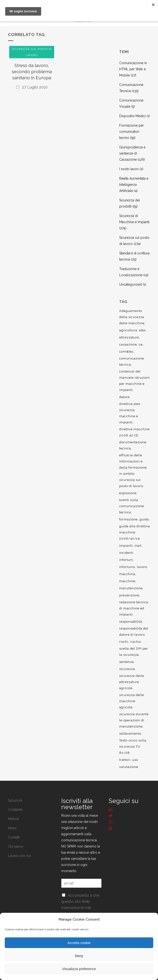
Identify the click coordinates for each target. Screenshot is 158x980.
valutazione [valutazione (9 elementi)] (129, 767)
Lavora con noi (19, 856)
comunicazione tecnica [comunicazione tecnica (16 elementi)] (132, 361)
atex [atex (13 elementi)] (143, 330)
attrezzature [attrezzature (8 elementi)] (129, 337)
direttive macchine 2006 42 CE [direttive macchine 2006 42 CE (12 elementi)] (134, 432)
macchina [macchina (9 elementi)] (127, 574)
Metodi (13, 819)
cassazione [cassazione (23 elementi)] (128, 344)
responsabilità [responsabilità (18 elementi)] (131, 622)
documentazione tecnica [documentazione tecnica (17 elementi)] (133, 445)
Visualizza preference (79, 969)
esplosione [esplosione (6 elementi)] (128, 493)
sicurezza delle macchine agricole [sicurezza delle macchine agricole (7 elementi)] (132, 701)
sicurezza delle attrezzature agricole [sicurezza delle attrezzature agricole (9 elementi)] (132, 682)
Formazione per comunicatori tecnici (132, 132)
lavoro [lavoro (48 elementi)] (142, 567)
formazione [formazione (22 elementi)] (128, 519)
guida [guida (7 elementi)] (144, 519)
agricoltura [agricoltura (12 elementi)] (128, 330)
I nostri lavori (129, 169)
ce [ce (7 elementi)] (141, 344)
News (12, 828)
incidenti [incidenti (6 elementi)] (126, 553)
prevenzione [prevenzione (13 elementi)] (129, 595)
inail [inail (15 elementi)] (138, 546)
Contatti (14, 837)
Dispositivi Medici (132, 116)
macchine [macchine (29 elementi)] (127, 581)
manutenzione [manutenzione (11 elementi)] (131, 588)
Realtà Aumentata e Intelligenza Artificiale (134, 185)
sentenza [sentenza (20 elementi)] (127, 662)
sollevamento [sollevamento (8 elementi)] (130, 734)
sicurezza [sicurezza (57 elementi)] (127, 669)
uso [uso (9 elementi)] (135, 760)
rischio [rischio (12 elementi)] (136, 642)
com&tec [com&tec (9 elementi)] (126, 352)
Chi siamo (16, 847)
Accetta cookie (79, 943)
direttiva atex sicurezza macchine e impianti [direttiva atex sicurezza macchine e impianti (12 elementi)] (130, 413)
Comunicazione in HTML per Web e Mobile (133, 69)
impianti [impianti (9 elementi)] (126, 546)
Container (15, 810)
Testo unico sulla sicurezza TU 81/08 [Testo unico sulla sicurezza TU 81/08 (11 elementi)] (133, 747)
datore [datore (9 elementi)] (124, 397)
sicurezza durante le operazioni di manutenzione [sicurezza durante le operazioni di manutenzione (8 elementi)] (134, 720)
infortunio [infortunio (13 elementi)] (127, 567)
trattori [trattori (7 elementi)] (125, 760)
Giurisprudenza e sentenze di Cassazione (132, 153)
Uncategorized (131, 284)
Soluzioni (15, 800)
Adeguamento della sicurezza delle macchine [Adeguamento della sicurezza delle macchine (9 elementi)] (132, 317)
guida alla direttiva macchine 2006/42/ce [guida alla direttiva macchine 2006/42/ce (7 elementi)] (135, 532)
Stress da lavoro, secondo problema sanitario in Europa (32, 71)
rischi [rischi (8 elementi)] (124, 642)
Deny (79, 956)
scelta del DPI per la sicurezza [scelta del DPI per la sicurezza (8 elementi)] (134, 652)
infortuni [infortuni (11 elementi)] (126, 560)
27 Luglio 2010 (32, 87)
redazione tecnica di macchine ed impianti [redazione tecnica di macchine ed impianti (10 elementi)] (134, 608)
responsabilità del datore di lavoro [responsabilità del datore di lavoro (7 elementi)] (134, 632)
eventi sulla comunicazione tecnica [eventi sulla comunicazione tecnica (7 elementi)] (132, 506)
